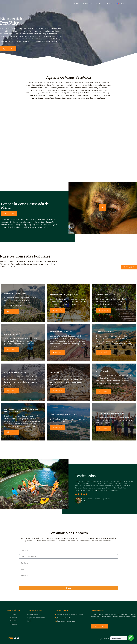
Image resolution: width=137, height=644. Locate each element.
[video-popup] (103, 207)
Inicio (76, 3)
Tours (98, 3)
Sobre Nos (87, 3)
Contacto (109, 3)
